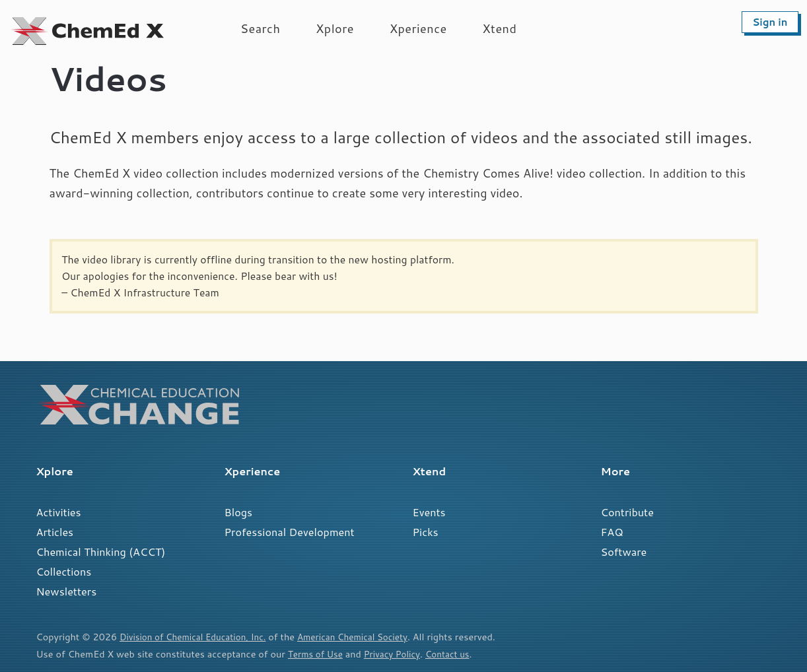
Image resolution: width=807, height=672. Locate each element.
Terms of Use (317, 654)
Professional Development (290, 532)
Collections (64, 571)
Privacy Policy (398, 654)
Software (624, 552)
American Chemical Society (368, 637)
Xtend (500, 28)
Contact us (458, 654)
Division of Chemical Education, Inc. (198, 637)
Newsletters (67, 591)
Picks (426, 532)
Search (260, 28)
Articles (55, 532)
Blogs (239, 512)
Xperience (418, 28)
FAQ (612, 532)
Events (429, 512)
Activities (59, 512)
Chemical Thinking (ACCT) (101, 552)
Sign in (770, 22)
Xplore (335, 28)
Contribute (627, 512)
